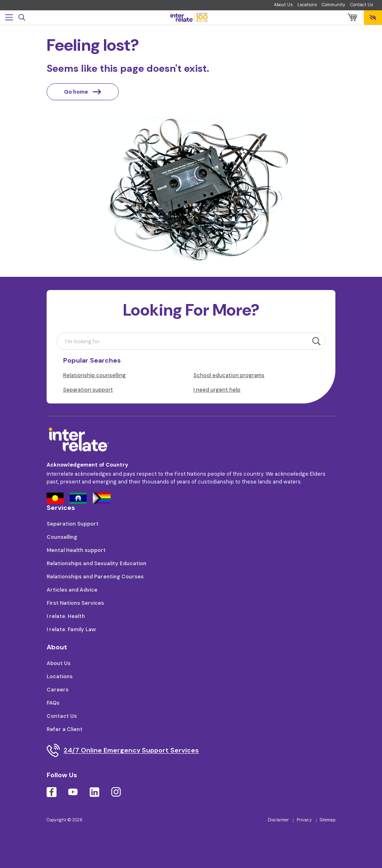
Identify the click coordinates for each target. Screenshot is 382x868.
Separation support (88, 390)
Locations (307, 5)
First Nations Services (75, 603)
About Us (283, 5)
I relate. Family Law (71, 629)
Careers (58, 690)
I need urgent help (217, 390)
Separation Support (73, 524)
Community (334, 5)
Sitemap (328, 820)
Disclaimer (278, 820)
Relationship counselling (94, 375)
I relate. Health (66, 616)
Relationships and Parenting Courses (95, 577)
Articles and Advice (72, 590)
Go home (83, 92)
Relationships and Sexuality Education (97, 563)
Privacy (304, 820)
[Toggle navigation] (9, 17)
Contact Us (362, 5)
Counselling (62, 537)
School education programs (229, 375)
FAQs (53, 703)
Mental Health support (76, 550)
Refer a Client (65, 729)
